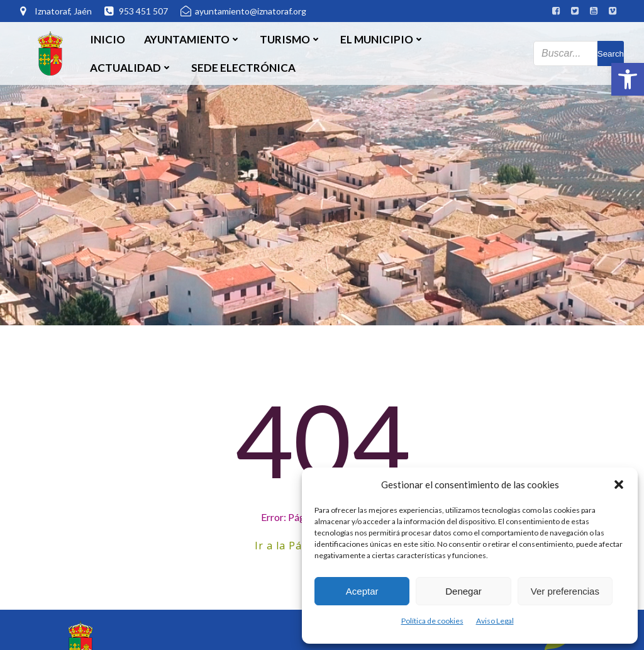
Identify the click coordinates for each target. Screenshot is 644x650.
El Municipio (382, 39)
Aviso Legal (495, 621)
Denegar (464, 591)
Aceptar (362, 591)
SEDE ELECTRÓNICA (243, 68)
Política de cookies (432, 621)
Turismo (291, 39)
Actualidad (131, 68)
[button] (628, 79)
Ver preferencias (565, 591)
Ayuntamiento (192, 39)
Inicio (108, 39)
